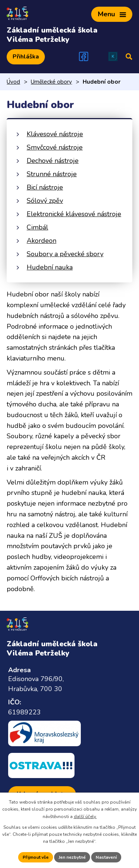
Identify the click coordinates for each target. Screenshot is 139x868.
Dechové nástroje (53, 161)
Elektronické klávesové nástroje (74, 214)
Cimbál (37, 227)
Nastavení (106, 857)
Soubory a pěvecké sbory (65, 254)
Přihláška (26, 57)
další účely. (85, 817)
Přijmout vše (36, 857)
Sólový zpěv (45, 201)
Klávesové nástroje (55, 134)
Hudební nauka (50, 267)
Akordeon (42, 241)
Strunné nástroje (52, 174)
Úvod (13, 82)
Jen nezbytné (72, 857)
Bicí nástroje (45, 187)
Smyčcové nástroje (55, 147)
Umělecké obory (51, 82)
